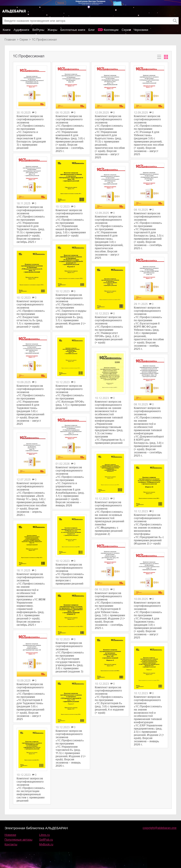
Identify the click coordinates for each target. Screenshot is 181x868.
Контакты (11, 844)
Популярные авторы (18, 840)
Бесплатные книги (73, 30)
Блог (92, 30)
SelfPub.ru (46, 840)
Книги (7, 30)
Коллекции (111, 30)
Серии (126, 30)
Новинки (10, 835)
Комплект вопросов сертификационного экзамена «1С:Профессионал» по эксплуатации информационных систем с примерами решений (31, 790)
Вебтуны (38, 30)
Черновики (141, 30)
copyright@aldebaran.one (160, 828)
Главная (10, 40)
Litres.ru (45, 835)
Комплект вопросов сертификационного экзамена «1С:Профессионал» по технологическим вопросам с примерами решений (70, 574)
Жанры (52, 30)
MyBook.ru (46, 844)
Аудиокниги (21, 30)
